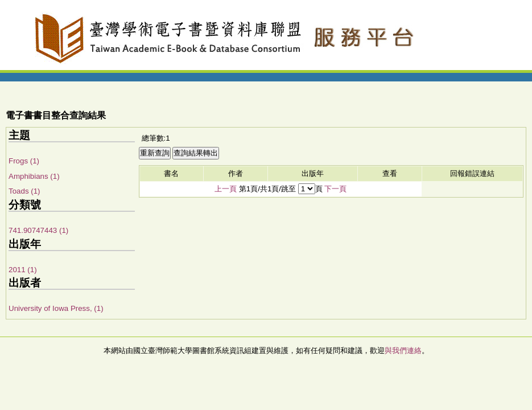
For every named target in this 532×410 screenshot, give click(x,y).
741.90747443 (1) (38, 230)
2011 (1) (23, 270)
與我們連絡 (403, 350)
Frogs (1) (24, 161)
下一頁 (335, 189)
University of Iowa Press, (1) (56, 308)
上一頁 (226, 189)
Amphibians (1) (34, 176)
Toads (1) (24, 191)
